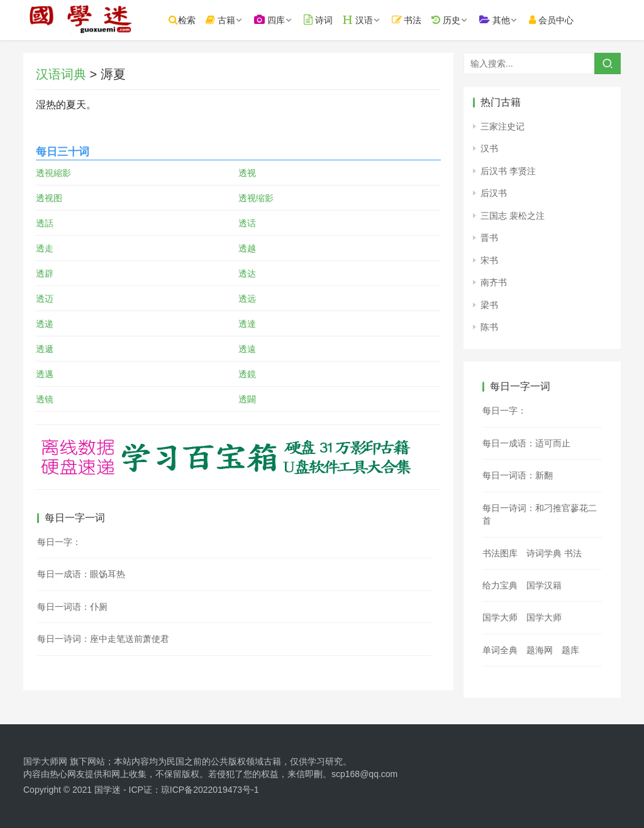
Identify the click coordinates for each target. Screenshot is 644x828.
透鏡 (247, 374)
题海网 (540, 650)
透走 (45, 248)
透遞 (45, 349)
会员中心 (563, 20)
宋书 (489, 260)
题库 (570, 650)
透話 (45, 223)
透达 (247, 273)
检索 (193, 20)
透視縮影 (53, 173)
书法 (418, 20)
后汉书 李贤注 (508, 171)
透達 (247, 324)
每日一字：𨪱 (504, 411)
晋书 (489, 238)
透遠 (247, 349)
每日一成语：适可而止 (526, 443)
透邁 (45, 374)
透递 (45, 324)
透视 (247, 173)
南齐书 (494, 282)
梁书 (489, 305)
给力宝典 (500, 585)
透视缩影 (256, 198)
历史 (457, 20)
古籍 (232, 20)
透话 (247, 223)
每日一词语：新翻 (518, 475)
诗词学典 (544, 553)
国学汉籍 (544, 585)
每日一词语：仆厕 (72, 607)
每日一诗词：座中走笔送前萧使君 (103, 639)
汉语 (369, 20)
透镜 (45, 399)
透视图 (49, 198)
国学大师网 (45, 761)
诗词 (330, 20)
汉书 (489, 148)
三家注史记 (502, 126)
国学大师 (500, 617)
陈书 (489, 327)
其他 (506, 20)
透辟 (45, 273)
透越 (247, 248)
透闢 (247, 399)
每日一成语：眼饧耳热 (81, 574)
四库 (281, 20)
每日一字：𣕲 (59, 542)
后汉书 (494, 193)
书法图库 (500, 553)
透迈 (45, 299)
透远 (247, 299)
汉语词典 (61, 74)
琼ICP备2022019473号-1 (210, 790)
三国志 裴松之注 (513, 216)
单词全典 (500, 650)
